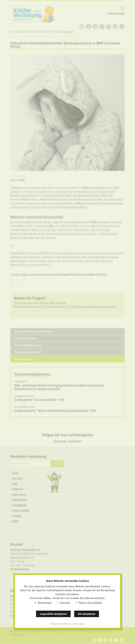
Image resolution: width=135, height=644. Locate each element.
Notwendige (45, 603)
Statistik (65, 603)
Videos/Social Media (90, 603)
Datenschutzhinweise (61, 624)
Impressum (79, 624)
